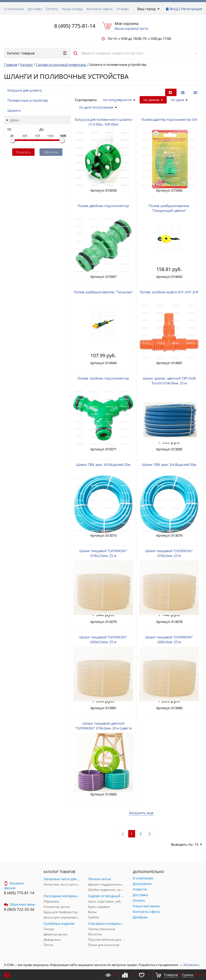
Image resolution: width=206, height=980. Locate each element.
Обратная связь (20, 904)
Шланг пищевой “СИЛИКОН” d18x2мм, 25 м (169, 553)
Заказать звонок (14, 886)
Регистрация (192, 9)
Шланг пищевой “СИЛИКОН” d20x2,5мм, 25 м (103, 639)
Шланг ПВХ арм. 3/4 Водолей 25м (103, 465)
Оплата (52, 9)
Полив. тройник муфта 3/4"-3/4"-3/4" (169, 292)
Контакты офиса (100, 9)
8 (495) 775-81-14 (75, 26)
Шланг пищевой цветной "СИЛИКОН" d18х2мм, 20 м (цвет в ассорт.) (103, 728)
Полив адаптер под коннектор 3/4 (169, 119)
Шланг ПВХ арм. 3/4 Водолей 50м (169, 465)
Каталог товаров (37, 53)
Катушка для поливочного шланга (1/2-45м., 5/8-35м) (103, 122)
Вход (174, 9)
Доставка (35, 9)
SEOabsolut (191, 965)
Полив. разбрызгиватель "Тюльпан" (103, 292)
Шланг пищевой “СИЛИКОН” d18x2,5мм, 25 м (103, 553)
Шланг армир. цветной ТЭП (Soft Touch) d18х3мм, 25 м (169, 381)
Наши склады (72, 9)
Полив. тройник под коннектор (103, 378)
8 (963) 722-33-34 (19, 909)
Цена (12, 120)
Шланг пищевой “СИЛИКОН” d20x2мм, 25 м (169, 639)
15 (198, 844)
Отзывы (123, 9)
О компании (14, 9)
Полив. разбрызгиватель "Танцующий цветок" (169, 208)
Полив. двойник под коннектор (103, 206)
